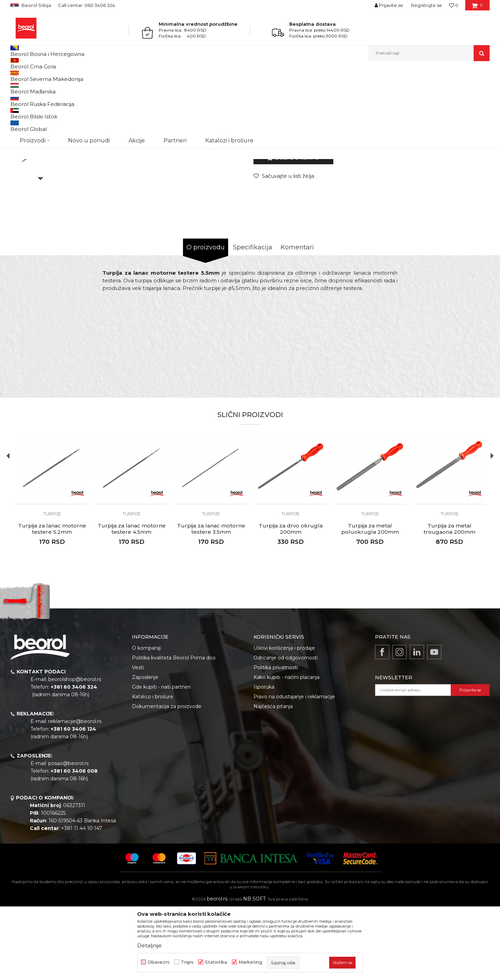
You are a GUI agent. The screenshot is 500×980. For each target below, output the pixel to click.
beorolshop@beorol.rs (75, 751)
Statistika (216, 962)
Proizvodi (38, 76)
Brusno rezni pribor (111, 76)
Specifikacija (253, 319)
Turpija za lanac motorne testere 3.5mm (211, 600)
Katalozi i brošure (153, 768)
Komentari (297, 319)
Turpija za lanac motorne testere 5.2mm (52, 600)
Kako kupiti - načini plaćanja (286, 749)
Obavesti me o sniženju (463, 204)
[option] (40, 129)
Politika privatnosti (276, 739)
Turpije (142, 76)
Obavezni (159, 962)
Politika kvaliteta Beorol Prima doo (174, 729)
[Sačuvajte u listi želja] (284, 247)
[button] (429, 53)
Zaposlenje (145, 749)
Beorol (17, 76)
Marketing (250, 962)
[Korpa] (477, 8)
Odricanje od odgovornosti (286, 729)
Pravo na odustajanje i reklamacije (294, 768)
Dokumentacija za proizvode (167, 778)
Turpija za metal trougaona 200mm (449, 600)
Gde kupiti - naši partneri (161, 758)
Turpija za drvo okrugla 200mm (291, 600)
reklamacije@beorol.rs (75, 793)
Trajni (187, 962)
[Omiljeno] (454, 5)
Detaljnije (149, 945)
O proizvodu (206, 319)
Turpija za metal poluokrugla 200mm (370, 600)
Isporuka (264, 758)
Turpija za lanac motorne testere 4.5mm (132, 600)
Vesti (138, 739)
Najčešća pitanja (273, 778)
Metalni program (69, 76)
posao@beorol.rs (68, 835)
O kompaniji (146, 720)
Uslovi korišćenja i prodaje (284, 720)
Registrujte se (427, 5)
